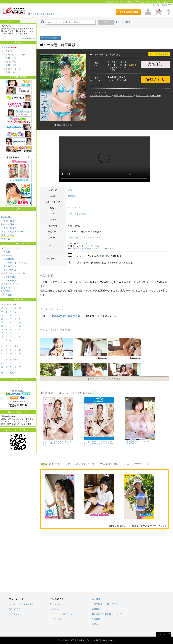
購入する (155, 80)
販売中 (13, 221)
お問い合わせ (98, 624)
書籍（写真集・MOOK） (14, 232)
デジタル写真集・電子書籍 (42, 14)
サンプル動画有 (9, 373)
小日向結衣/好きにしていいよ (137, 439)
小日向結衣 (130, 441)
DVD (70, 187)
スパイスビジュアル (78, 211)
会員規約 (96, 609)
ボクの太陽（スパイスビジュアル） (85, 235)
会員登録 (54, 609)
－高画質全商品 (9, 277)
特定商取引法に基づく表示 (105, 604)
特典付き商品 (8, 235)
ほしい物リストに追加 (159, 54)
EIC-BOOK (14, 609)
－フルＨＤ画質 (9, 281)
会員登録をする (28, 38)
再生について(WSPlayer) (148, 96)
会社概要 (96, 599)
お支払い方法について (101, 96)
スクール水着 (107, 246)
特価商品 (6, 239)
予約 (6, 221)
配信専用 (6, 288)
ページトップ (164, 634)
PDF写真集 (7, 291)
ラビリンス (72, 461)
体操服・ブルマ (92, 246)
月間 (14, 58)
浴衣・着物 (78, 246)
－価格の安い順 (9, 266)
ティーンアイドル (90, 244)
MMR (88, 229)
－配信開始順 (8, 259)
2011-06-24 (74, 205)
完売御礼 (155, 64)
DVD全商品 (7, 217)
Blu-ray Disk (8, 224)
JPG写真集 (7, 295)
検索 (106, 22)
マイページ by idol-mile (21, 604)
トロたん (47, 443)
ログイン (156, 5)
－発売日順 (7, 256)
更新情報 (6, 47)
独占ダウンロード (10, 284)
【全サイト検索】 (124, 22)
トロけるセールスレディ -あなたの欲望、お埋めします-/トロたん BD (99, 440)
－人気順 (6, 252)
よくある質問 (57, 619)
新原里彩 (72, 193)
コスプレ (84, 241)
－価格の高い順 (9, 270)
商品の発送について (124, 96)
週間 (8, 58)
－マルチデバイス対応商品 (14, 263)
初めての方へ (168, 5)
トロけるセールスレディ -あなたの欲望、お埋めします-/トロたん (58, 440)
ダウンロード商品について (63, 614)
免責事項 (96, 619)
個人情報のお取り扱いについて (107, 614)
